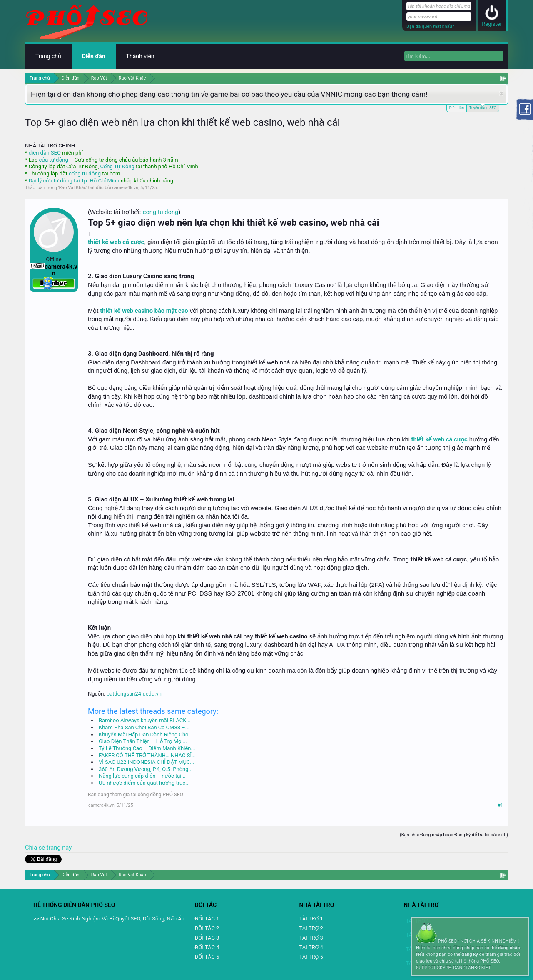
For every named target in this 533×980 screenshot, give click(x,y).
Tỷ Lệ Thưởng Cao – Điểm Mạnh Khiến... (147, 748)
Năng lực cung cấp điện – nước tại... (142, 776)
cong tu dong (161, 212)
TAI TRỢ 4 (311, 947)
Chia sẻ (36, 848)
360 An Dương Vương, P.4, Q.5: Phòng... (146, 769)
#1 (500, 805)
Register (492, 24)
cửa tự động (53, 160)
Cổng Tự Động (117, 166)
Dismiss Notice (501, 94)
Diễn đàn (457, 108)
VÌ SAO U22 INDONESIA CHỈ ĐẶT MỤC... (147, 762)
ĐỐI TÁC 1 (207, 919)
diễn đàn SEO (45, 153)
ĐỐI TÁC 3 (207, 938)
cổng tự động (85, 173)
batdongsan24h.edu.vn (134, 694)
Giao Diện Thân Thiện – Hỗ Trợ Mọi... (143, 741)
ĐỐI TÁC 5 (207, 957)
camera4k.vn (125, 188)
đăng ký (469, 954)
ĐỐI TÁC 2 (207, 928)
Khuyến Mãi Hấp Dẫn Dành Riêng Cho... (146, 734)
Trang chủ (48, 56)
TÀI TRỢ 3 (311, 938)
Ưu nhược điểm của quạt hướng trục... (144, 783)
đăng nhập (509, 948)
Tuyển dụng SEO (483, 107)
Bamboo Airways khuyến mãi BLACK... (145, 720)
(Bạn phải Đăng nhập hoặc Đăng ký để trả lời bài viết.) (454, 835)
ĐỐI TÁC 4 (207, 947)
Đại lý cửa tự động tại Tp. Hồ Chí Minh (74, 181)
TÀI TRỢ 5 (311, 957)
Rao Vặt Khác (73, 188)
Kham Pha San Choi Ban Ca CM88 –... (144, 727)
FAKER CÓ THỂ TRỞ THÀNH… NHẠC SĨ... (147, 755)
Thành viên (140, 56)
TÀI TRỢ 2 (311, 928)
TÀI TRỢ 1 (311, 919)
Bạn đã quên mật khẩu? (430, 26)
